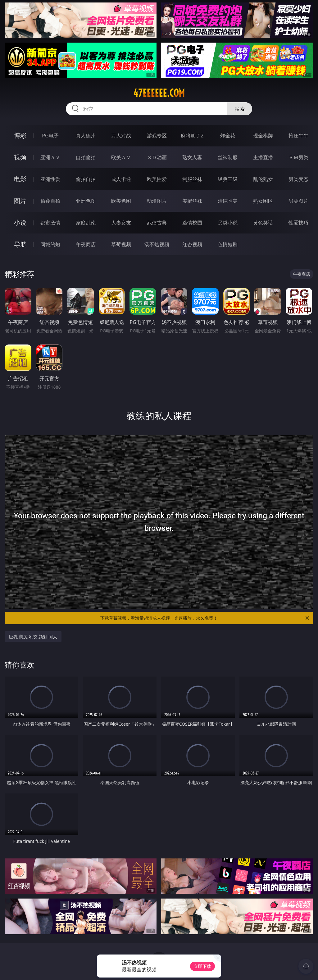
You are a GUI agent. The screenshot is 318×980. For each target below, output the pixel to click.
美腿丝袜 (192, 201)
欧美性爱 (157, 179)
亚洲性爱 (50, 179)
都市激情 (50, 223)
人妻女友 (121, 223)
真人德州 (86, 136)
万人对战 (121, 136)
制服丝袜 (192, 179)
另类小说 (228, 223)
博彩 (20, 135)
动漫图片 (157, 201)
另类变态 (298, 179)
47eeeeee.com (159, 93)
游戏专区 (157, 136)
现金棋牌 (263, 136)
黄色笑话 (263, 223)
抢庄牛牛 (298, 136)
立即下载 (202, 966)
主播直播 (263, 157)
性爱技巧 (298, 223)
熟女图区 (263, 201)
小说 (20, 222)
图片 (20, 201)
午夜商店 (86, 244)
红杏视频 (192, 244)
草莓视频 (121, 244)
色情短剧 (228, 244)
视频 (20, 157)
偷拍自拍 (86, 179)
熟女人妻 (192, 157)
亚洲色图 (86, 201)
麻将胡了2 (192, 136)
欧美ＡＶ (121, 157)
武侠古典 (157, 223)
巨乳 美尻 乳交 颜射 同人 (33, 637)
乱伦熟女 (263, 179)
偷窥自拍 (50, 201)
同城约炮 (50, 244)
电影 (20, 179)
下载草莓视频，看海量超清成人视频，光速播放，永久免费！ (205, 618)
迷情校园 (192, 223)
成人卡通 (121, 179)
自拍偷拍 (86, 157)
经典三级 (228, 179)
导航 (20, 244)
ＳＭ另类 (298, 157)
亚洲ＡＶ (50, 157)
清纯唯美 (228, 201)
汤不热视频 (157, 244)
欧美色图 (121, 201)
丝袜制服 (228, 157)
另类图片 (298, 201)
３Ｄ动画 (157, 157)
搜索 (240, 109)
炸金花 (228, 136)
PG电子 (50, 136)
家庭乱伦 (86, 223)
